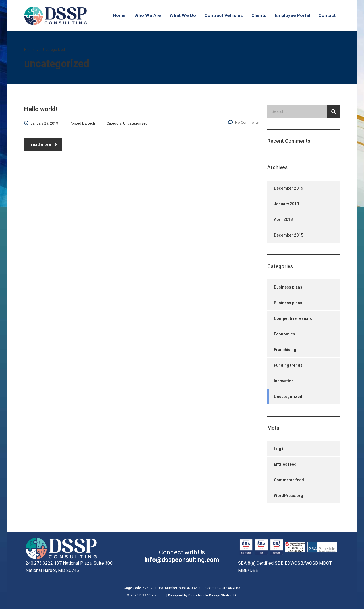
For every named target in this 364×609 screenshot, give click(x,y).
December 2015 (288, 235)
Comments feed (289, 480)
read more (44, 144)
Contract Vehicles (224, 15)
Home (119, 15)
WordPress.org (288, 496)
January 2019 (286, 204)
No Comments (244, 122)
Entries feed (285, 464)
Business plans (288, 287)
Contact (327, 15)
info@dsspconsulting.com (182, 560)
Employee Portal (292, 15)
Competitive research (294, 318)
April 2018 (283, 219)
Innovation (284, 381)
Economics (285, 334)
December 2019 (288, 188)
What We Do (183, 15)
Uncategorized (288, 397)
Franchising (285, 350)
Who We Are (148, 15)
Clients (259, 15)
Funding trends (288, 365)
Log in (280, 449)
